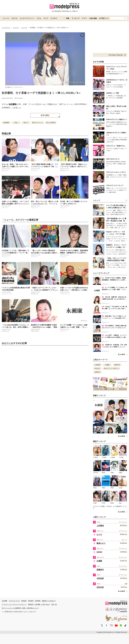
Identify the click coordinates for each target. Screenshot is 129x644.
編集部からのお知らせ (49, 601)
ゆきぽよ (97, 368)
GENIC (99, 552)
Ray (16, 123)
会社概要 (5, 601)
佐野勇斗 (97, 372)
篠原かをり (101, 543)
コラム (39, 18)
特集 (68, 18)
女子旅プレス (104, 18)
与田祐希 (100, 578)
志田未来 (100, 587)
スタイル (14, 18)
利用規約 (24, 601)
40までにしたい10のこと (112, 368)
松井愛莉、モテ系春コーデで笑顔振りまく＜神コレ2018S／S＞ (41, 93)
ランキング (76, 18)
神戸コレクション (38, 123)
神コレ (26, 123)
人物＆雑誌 (93, 18)
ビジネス (54, 18)
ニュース (6, 18)
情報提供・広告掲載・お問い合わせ (39, 604)
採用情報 (38, 601)
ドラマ (84, 18)
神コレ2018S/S (51, 123)
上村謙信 (97, 365)
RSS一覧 (54, 604)
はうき (99, 535)
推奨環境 (31, 601)
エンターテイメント (27, 18)
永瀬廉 (107, 365)
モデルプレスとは (14, 601)
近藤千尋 (117, 365)
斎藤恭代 (100, 570)
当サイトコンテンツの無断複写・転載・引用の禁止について (20, 608)
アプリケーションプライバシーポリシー (14, 604)
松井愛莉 (13, 104)
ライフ (46, 18)
